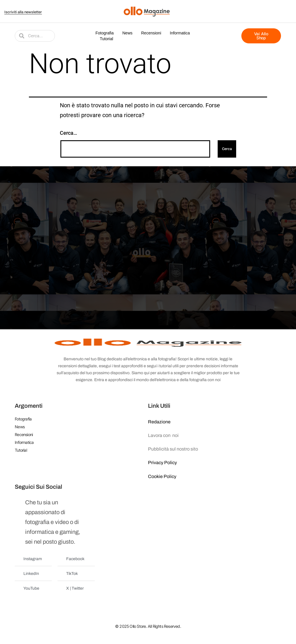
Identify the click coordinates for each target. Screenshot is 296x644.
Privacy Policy (162, 463)
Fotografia (104, 33)
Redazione (159, 422)
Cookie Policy (162, 476)
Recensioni (151, 33)
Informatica (180, 33)
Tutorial (106, 39)
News (127, 33)
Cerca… (69, 133)
